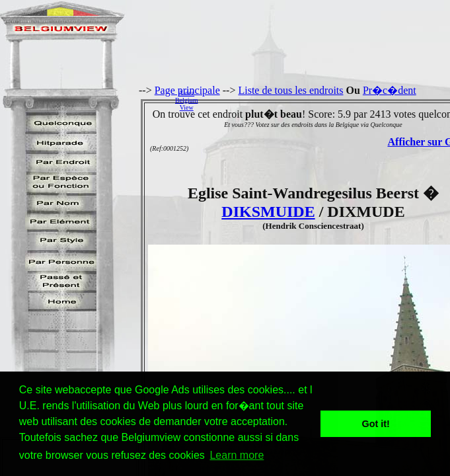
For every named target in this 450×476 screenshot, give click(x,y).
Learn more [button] (237, 455)
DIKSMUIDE (268, 212)
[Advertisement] (327, 100)
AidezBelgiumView (186, 100)
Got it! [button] (376, 424)
